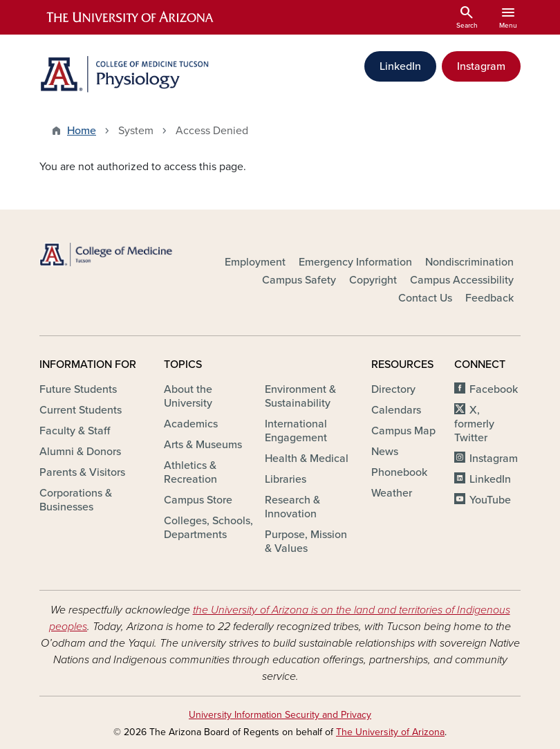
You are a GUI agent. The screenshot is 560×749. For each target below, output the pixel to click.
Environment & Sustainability (300, 396)
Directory (393, 389)
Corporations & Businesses (76, 500)
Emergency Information (355, 262)
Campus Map (403, 431)
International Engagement (296, 431)
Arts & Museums (203, 445)
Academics (191, 424)
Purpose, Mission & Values (306, 542)
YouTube (490, 500)
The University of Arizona (390, 732)
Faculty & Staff (75, 431)
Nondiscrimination (469, 262)
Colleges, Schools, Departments (208, 528)
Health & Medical (307, 459)
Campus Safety (299, 280)
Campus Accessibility (462, 280)
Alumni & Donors (80, 452)
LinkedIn (400, 66)
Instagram (481, 66)
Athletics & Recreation (190, 472)
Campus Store (198, 500)
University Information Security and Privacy (280, 715)
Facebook (494, 389)
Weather (392, 493)
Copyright (373, 280)
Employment (255, 262)
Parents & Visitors (82, 472)
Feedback (489, 298)
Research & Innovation (292, 507)
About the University (188, 396)
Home (82, 131)
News (385, 452)
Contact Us (425, 298)
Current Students (81, 410)
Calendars (396, 410)
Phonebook (399, 472)
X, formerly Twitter (474, 424)
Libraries (286, 479)
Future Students (78, 389)
